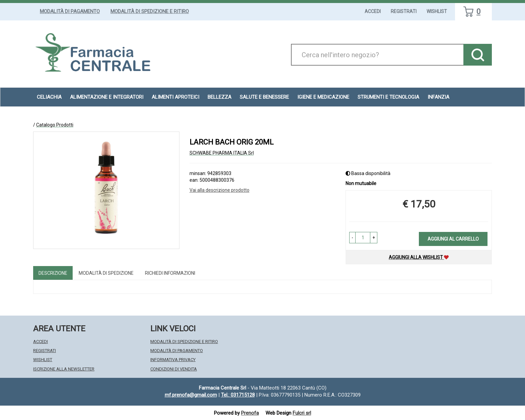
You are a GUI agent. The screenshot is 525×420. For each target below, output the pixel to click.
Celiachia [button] (49, 97)
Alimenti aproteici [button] (175, 97)
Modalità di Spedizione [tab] (106, 273)
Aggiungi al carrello (453, 239)
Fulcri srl (302, 413)
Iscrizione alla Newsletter (64, 369)
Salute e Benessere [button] (264, 97)
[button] (352, 238)
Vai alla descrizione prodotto (219, 190)
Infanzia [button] (438, 97)
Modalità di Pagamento (70, 11)
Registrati (404, 11)
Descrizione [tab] (53, 273)
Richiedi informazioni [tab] (170, 273)
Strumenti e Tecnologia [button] (388, 97)
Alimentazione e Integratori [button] (107, 97)
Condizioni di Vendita (174, 369)
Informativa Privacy (173, 360)
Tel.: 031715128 (238, 395)
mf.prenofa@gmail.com (191, 395)
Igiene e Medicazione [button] (323, 97)
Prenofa (250, 413)
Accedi (373, 11)
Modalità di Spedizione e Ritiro (150, 11)
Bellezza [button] (219, 97)
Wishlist (437, 11)
